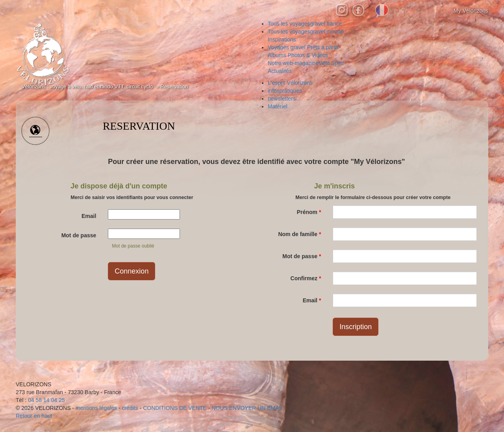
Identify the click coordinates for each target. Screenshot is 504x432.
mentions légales (96, 408)
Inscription (356, 327)
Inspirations (282, 39)
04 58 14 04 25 (46, 400)
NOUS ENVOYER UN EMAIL (247, 408)
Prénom (309, 212)
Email (89, 216)
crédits (130, 408)
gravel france (305, 24)
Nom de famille (299, 234)
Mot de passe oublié (133, 246)
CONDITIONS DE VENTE (175, 408)
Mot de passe (79, 235)
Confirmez (306, 278)
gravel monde (306, 32)
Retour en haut (34, 416)
